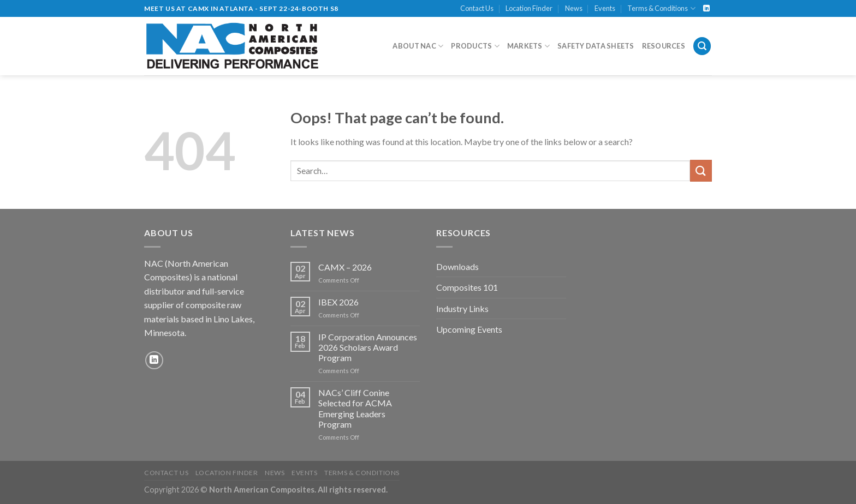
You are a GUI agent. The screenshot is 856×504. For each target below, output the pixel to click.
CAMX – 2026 (345, 267)
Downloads (457, 266)
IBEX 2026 (338, 302)
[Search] (702, 46)
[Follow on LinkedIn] (706, 9)
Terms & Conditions (661, 8)
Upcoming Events (469, 329)
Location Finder (529, 8)
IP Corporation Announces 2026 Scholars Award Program (368, 347)
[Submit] (701, 170)
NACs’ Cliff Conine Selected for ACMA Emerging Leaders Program (355, 408)
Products (475, 46)
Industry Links (462, 308)
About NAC (418, 46)
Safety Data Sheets (596, 46)
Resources (664, 46)
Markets (528, 46)
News (574, 8)
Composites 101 (467, 287)
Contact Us (477, 8)
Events (605, 8)
